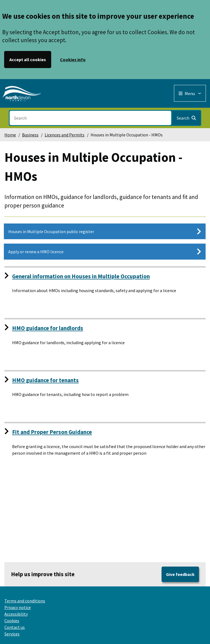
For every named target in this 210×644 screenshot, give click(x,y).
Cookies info (73, 60)
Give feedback (180, 574)
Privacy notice (18, 607)
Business (30, 135)
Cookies (12, 621)
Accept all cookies (28, 60)
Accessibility (16, 614)
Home (10, 135)
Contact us (15, 627)
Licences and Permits (65, 135)
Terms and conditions (25, 601)
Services (12, 634)
